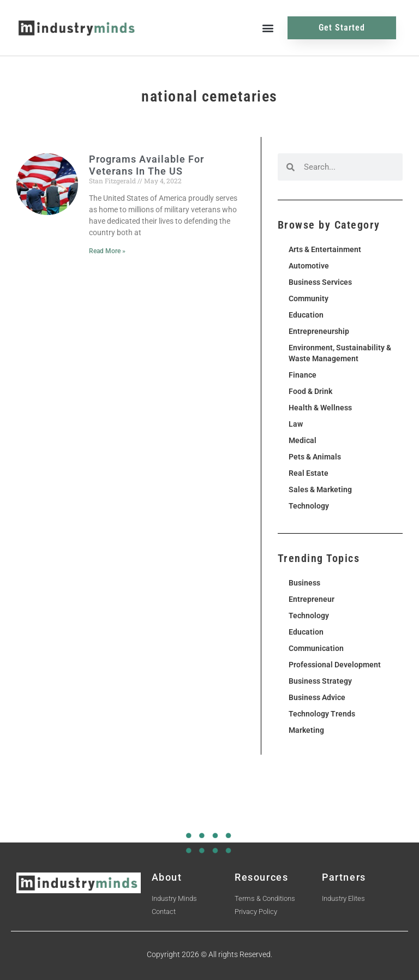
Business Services (320, 282)
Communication (316, 648)
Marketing (306, 730)
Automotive (309, 266)
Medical (303, 440)
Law (296, 424)
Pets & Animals (315, 457)
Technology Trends (322, 714)
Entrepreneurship (319, 331)
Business (304, 583)
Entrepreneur (312, 599)
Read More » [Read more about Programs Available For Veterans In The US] (107, 251)
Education (306, 315)
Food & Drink (310, 391)
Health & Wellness (320, 408)
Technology (309, 506)
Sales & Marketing (320, 489)
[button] (268, 28)
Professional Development (335, 665)
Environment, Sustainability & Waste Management (340, 353)
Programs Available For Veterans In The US (146, 165)
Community (309, 298)
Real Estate (309, 473)
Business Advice (317, 697)
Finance (303, 375)
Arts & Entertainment (325, 249)
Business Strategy (320, 681)
